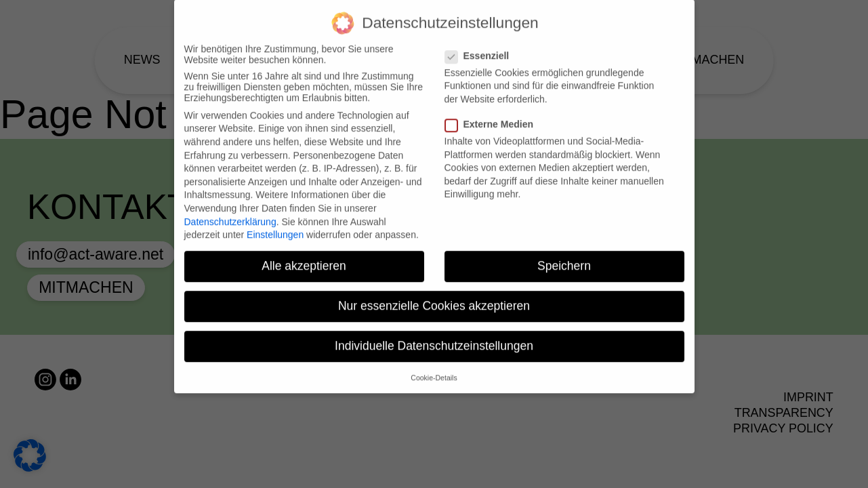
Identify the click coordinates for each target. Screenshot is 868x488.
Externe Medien (493, 115)
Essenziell (481, 47)
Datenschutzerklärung (230, 212)
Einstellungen (275, 226)
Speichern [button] (564, 257)
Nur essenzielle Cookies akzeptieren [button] (434, 297)
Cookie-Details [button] (434, 369)
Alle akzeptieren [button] (304, 257)
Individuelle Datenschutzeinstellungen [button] (434, 337)
